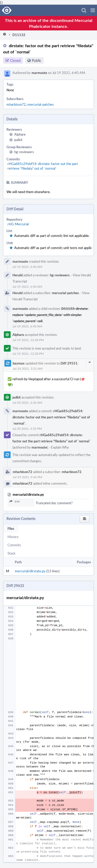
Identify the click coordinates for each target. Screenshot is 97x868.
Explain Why (60, 447)
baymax (19, 363)
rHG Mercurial (18, 224)
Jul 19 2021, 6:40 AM (27, 267)
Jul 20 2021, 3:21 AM (28, 368)
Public (37, 60)
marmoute (39, 73)
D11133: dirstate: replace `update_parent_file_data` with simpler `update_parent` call (50, 315)
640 (15, 502)
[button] (93, 10)
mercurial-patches (41, 104)
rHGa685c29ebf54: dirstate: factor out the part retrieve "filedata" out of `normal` (43, 166)
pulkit (18, 140)
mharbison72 (16, 104)
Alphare (20, 134)
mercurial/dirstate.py (30, 571)
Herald (17, 275)
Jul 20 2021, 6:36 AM (27, 402)
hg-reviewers (24, 152)
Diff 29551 (69, 363)
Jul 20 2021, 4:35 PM (27, 428)
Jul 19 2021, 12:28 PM (28, 340)
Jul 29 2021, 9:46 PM (27, 477)
